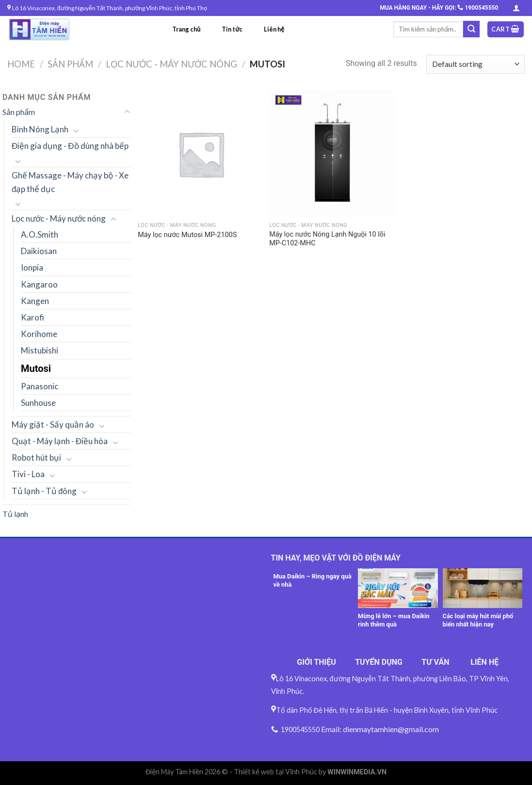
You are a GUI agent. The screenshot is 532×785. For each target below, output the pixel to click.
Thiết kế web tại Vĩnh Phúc (275, 772)
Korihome (39, 334)
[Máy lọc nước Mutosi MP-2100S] (201, 154)
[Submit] (471, 29)
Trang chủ (186, 29)
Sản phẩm (70, 64)
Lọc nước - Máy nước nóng (171, 64)
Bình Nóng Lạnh (40, 129)
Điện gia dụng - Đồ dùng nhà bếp (70, 146)
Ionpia (32, 267)
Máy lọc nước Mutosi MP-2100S (187, 235)
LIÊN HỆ (484, 662)
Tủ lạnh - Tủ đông (44, 491)
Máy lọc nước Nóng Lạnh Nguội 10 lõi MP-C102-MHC (327, 239)
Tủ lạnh (15, 514)
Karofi (32, 317)
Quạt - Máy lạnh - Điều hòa (60, 441)
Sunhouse (38, 403)
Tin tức (232, 29)
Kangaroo (39, 284)
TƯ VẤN (435, 662)
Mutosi (36, 368)
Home (21, 64)
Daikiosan (39, 251)
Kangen (35, 301)
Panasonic (40, 386)
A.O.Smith (40, 234)
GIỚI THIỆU (316, 662)
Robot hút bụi (36, 457)
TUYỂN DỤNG (379, 662)
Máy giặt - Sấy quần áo (53, 425)
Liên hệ (274, 29)
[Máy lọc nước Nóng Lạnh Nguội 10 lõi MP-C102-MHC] (332, 154)
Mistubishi (40, 350)
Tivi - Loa (28, 474)
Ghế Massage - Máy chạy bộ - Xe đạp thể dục (70, 182)
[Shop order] (476, 64)
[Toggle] (127, 112)
